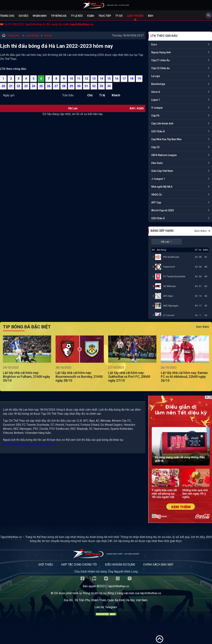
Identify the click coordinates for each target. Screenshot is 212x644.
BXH (151, 16)
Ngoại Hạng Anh (161, 52)
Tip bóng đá (59, 16)
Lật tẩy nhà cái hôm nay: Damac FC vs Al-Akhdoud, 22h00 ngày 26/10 (184, 377)
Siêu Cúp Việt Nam (162, 171)
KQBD (140, 108)
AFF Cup (156, 202)
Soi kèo (23, 16)
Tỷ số (119, 16)
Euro (154, 44)
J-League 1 (158, 179)
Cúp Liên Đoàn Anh (162, 123)
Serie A (156, 92)
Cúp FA (155, 116)
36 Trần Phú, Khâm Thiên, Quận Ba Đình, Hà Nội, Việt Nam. (111, 600)
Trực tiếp (105, 16)
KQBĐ (91, 16)
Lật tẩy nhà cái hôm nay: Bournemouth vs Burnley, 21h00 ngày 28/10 (79, 377)
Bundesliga (158, 84)
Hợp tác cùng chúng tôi (79, 565)
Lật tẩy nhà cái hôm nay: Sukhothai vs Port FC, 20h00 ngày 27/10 (129, 377)
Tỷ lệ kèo (77, 16)
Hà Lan (48, 35)
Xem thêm (202, 231)
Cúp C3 (155, 147)
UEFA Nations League (164, 155)
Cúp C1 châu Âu (160, 60)
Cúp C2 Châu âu (160, 68)
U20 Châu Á (158, 218)
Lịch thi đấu (32, 35)
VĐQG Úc (157, 195)
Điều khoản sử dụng (120, 565)
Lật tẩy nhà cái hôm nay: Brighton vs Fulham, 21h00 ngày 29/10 (26, 377)
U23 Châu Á (158, 131)
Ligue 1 (156, 100)
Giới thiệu (46, 565)
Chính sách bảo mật (158, 565)
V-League (157, 108)
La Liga (156, 76)
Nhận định (40, 16)
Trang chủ (7, 16)
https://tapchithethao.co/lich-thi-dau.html (29, 444)
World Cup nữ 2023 (163, 210)
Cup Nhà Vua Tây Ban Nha (166, 139)
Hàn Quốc (157, 163)
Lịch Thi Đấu (135, 16)
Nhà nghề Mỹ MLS (162, 187)
